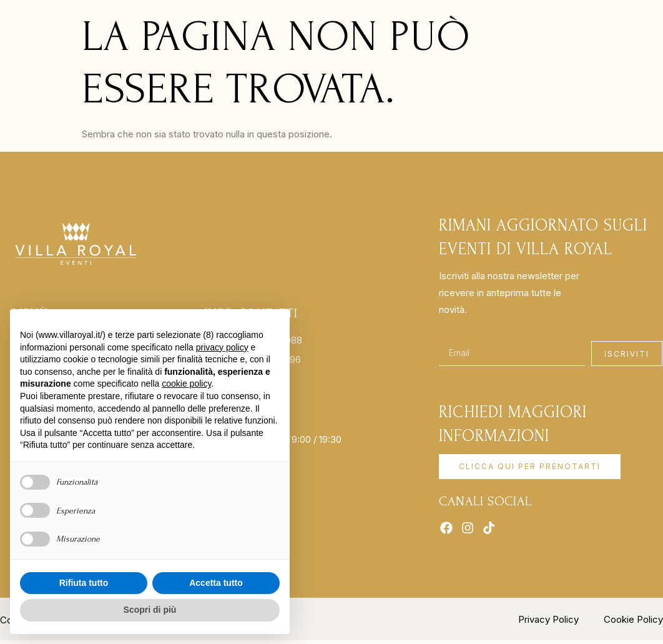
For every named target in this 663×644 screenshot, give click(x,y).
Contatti (444, 29)
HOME (139, 29)
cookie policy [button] (186, 384)
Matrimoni (278, 29)
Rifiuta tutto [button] (84, 583)
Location (197, 29)
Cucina (390, 29)
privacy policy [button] (222, 347)
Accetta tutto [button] (216, 583)
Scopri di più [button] (150, 610)
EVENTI (343, 29)
